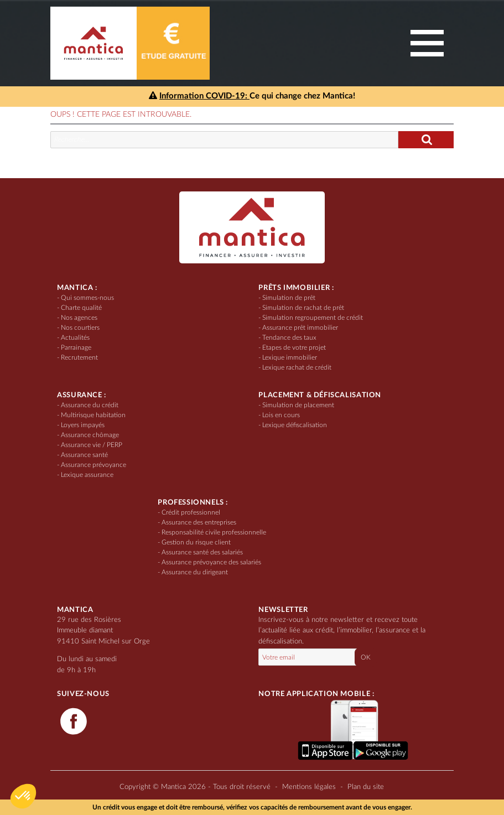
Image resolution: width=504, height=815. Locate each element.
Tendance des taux (289, 338)
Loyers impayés (83, 425)
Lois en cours (281, 415)
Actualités (75, 338)
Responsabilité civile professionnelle (214, 532)
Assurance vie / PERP (92, 445)
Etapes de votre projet (294, 347)
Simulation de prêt (289, 298)
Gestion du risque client (196, 542)
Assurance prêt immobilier (300, 328)
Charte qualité (81, 308)
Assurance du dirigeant (195, 572)
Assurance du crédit (90, 405)
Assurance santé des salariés (202, 552)
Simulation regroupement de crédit (313, 318)
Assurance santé (84, 455)
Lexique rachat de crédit (297, 367)
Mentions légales (309, 787)
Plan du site (366, 787)
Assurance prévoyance (93, 465)
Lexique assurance (87, 475)
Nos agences (79, 318)
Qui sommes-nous (87, 298)
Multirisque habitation (93, 415)
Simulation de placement (298, 405)
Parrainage (76, 347)
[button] (23, 796)
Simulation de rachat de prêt (303, 308)
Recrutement (79, 357)
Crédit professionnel (191, 512)
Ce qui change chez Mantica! (252, 96)
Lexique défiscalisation (295, 425)
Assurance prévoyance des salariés (211, 562)
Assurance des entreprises (199, 522)
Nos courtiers (80, 328)
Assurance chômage (90, 435)
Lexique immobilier (290, 357)
